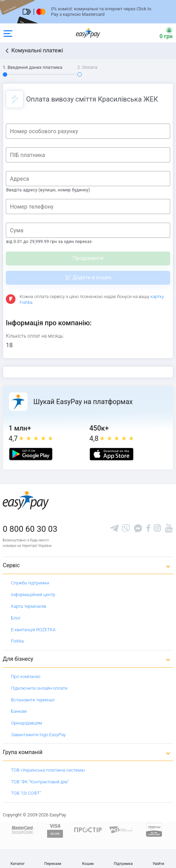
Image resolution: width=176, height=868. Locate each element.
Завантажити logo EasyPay (38, 735)
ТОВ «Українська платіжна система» (48, 770)
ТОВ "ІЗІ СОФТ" (26, 793)
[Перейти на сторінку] (88, 12)
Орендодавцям (26, 723)
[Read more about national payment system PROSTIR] (88, 829)
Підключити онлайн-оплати (39, 688)
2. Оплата (87, 67)
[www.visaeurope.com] (55, 829)
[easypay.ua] (88, 33)
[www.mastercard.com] (22, 829)
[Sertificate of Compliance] (121, 829)
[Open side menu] (8, 33)
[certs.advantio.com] (154, 829)
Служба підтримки (30, 583)
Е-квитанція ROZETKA (33, 630)
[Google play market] (31, 454)
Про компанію (26, 676)
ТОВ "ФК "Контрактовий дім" (40, 782)
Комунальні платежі (37, 50)
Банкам (19, 711)
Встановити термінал (33, 700)
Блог (16, 618)
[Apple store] (112, 454)
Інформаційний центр (33, 595)
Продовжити (88, 258)
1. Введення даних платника (32, 67)
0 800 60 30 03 (30, 529)
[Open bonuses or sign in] (162, 33)
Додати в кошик (92, 277)
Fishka (17, 641)
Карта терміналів (29, 606)
